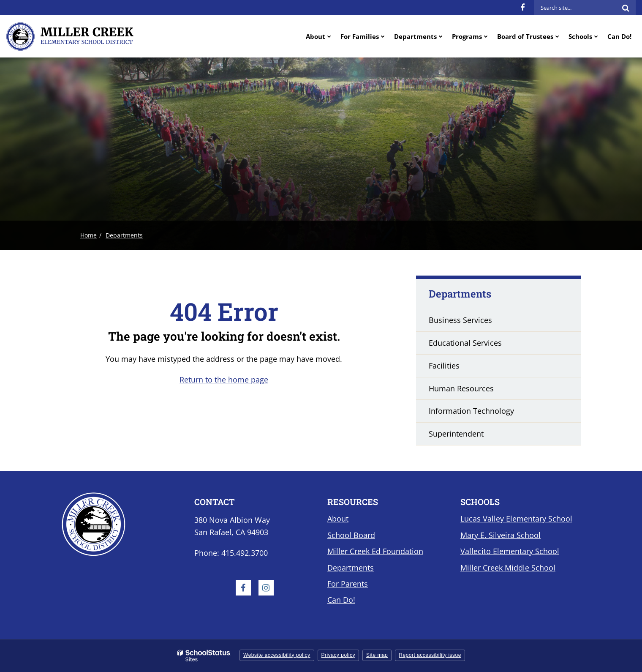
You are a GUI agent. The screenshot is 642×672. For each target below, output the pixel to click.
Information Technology (471, 411)
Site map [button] (377, 655)
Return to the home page (224, 380)
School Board (351, 535)
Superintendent (456, 434)
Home (88, 235)
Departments (124, 235)
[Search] (626, 8)
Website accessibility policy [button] (277, 655)
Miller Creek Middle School (508, 568)
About (338, 519)
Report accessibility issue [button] (430, 655)
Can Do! (341, 600)
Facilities (444, 366)
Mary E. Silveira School (501, 535)
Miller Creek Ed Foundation (375, 551)
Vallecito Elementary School (510, 551)
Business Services (460, 320)
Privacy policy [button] (338, 655)
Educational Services (465, 343)
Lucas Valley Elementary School (516, 519)
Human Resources (461, 388)
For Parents (348, 584)
